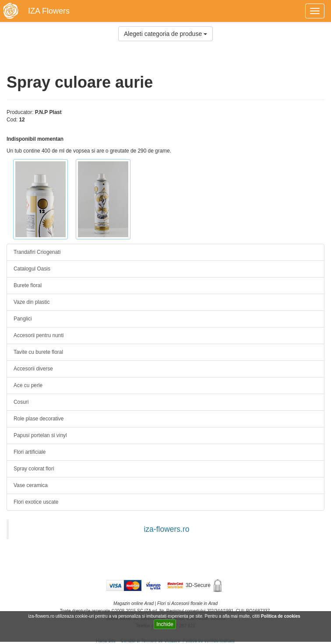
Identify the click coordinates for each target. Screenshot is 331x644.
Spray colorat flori (34, 469)
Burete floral (28, 285)
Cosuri (21, 402)
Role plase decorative (39, 419)
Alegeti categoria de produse (165, 34)
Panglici (23, 319)
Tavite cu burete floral (38, 352)
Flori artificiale (30, 452)
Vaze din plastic (32, 302)
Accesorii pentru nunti (39, 335)
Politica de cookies (281, 616)
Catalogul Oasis (32, 269)
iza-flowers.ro (166, 529)
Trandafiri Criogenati (37, 252)
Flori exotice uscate (36, 502)
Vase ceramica (31, 485)
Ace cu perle (28, 385)
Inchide (165, 624)
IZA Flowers (49, 11)
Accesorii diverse (33, 369)
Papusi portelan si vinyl (40, 435)
